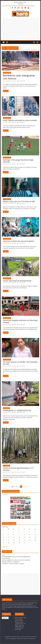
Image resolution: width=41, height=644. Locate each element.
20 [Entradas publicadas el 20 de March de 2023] (3, 540)
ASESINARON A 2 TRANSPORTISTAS (17, 410)
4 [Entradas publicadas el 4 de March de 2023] (30, 532)
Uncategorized (7, 73)
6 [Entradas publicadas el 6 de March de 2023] (3, 534)
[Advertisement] (20, 29)
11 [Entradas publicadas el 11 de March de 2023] (30, 534)
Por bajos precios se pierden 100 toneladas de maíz (20, 363)
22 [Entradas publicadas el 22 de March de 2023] (14, 540)
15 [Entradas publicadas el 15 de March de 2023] (14, 537)
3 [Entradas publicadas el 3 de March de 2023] (24, 532)
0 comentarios (21, 81)
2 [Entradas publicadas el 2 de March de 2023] (19, 532)
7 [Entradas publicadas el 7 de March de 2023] (8, 534)
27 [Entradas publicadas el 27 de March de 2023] (3, 543)
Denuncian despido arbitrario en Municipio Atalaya (20, 321)
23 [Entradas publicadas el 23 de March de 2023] (19, 540)
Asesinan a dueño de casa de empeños (19, 241)
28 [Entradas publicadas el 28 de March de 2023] (9, 543)
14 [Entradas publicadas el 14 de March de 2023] (9, 537)
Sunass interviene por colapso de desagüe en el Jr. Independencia (18, 6)
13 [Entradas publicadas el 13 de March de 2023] (3, 537)
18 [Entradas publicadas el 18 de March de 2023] (30, 537)
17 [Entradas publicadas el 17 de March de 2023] (25, 537)
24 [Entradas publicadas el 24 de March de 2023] (25, 540)
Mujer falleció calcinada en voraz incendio (20, 120)
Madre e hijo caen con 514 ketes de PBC (19, 201)
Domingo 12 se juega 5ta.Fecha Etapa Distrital (18, 161)
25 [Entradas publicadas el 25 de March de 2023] (30, 540)
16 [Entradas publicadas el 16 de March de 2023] (19, 537)
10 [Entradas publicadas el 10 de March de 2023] (25, 534)
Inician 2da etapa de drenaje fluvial (17, 281)
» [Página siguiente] (30, 487)
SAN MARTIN (6, 408)
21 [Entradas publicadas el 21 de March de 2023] (9, 540)
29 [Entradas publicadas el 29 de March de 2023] (14, 543)
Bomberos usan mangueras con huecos (19, 77)
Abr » (7, 547)
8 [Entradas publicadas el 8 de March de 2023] (14, 534)
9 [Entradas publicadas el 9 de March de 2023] (19, 534)
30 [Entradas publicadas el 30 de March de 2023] (19, 543)
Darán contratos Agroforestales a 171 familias (18, 469)
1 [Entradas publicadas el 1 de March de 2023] (14, 532)
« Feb (3, 547)
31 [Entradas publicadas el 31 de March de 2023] (25, 543)
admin (15, 81)
